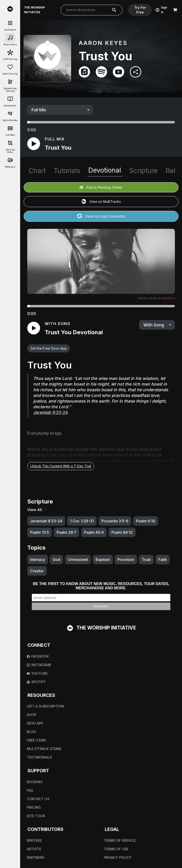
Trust (146, 560)
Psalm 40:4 (94, 532)
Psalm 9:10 (146, 521)
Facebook (38, 656)
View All (37, 510)
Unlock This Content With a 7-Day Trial (61, 466)
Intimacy (38, 560)
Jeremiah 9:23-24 (46, 521)
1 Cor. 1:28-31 (82, 521)
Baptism (103, 560)
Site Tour (36, 816)
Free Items (36, 740)
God (56, 560)
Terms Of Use (116, 849)
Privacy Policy (118, 857)
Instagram (39, 665)
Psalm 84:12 (122, 532)
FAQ (30, 790)
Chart (37, 171)
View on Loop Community (101, 216)
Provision (126, 560)
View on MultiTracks (101, 202)
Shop (32, 715)
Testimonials (39, 757)
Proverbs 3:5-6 (115, 521)
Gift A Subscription (45, 706)
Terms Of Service (120, 840)
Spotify (36, 682)
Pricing (34, 807)
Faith (163, 560)
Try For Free (140, 10)
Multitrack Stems (44, 749)
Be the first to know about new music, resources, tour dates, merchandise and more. (101, 586)
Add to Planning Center (101, 187)
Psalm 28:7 (66, 532)
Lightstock (168, 298)
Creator (37, 571)
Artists (34, 849)
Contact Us (38, 799)
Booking (35, 782)
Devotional (105, 170)
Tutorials (67, 171)
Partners (35, 857)
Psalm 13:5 (40, 532)
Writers (34, 840)
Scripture (143, 171)
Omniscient (78, 560)
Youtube (37, 673)
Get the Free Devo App (49, 348)
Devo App (35, 723)
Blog (31, 732)
